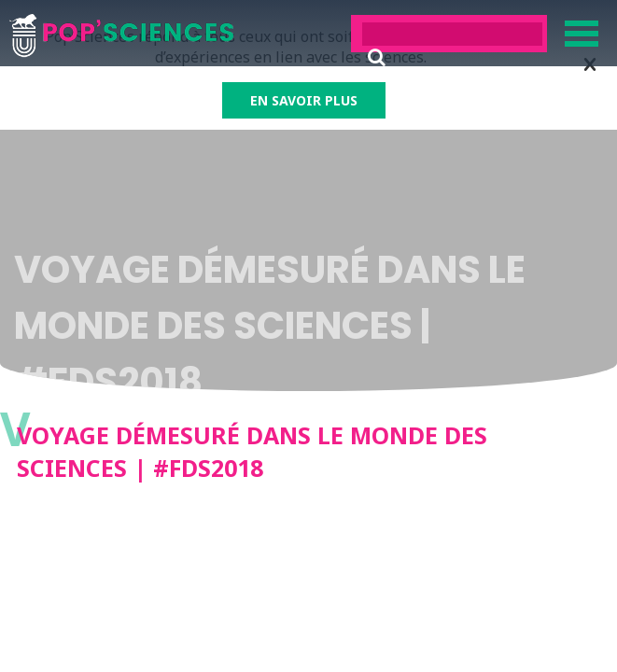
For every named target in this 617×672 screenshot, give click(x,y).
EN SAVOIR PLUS (304, 100)
